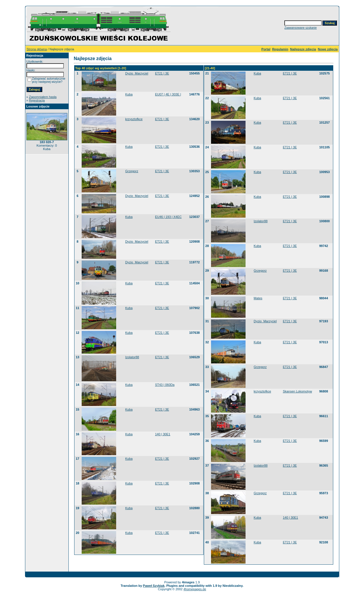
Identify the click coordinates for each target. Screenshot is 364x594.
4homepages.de (195, 589)
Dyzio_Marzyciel (137, 73)
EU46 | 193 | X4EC (168, 217)
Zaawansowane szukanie (300, 28)
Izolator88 (132, 357)
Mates (258, 298)
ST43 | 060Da (165, 385)
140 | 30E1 (163, 434)
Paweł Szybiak (154, 586)
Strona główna (37, 49)
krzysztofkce (134, 119)
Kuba (129, 94)
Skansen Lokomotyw (298, 391)
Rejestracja (37, 100)
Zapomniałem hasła (43, 97)
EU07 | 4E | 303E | (168, 94)
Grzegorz (132, 171)
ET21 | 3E (162, 73)
